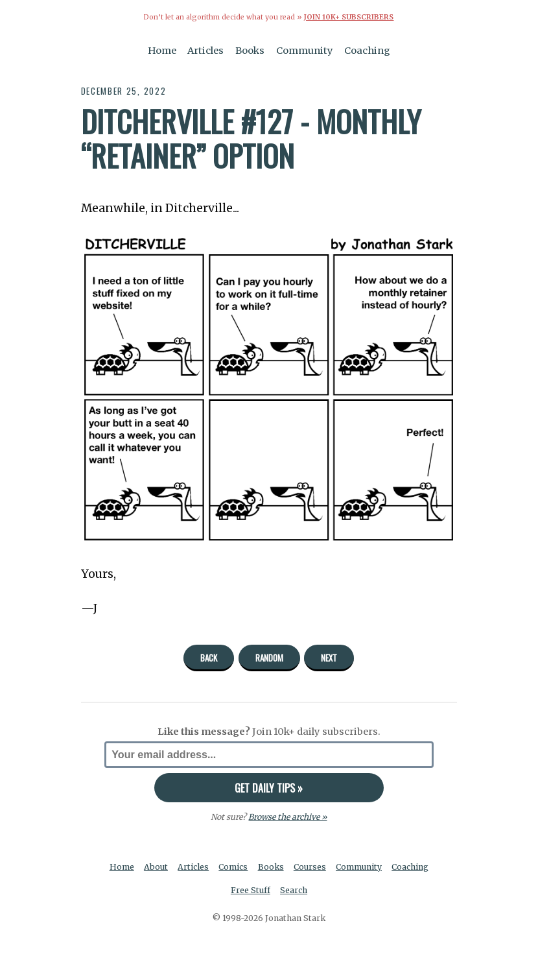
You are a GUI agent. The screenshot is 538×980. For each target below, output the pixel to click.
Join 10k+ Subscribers (349, 17)
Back (209, 658)
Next (329, 658)
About (156, 867)
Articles (205, 51)
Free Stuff (251, 890)
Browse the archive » (287, 817)
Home (162, 51)
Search (294, 890)
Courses (310, 867)
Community (305, 51)
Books (250, 51)
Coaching (367, 51)
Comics (233, 867)
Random (269, 658)
